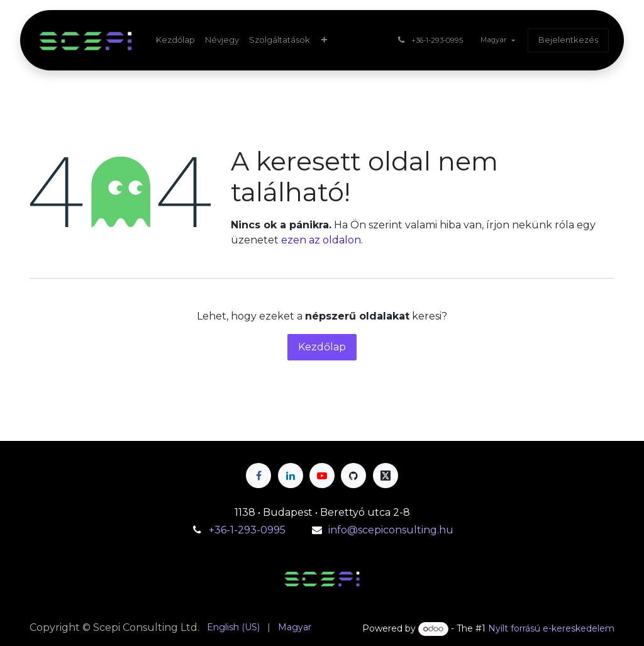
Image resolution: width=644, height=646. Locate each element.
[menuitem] (175, 40)
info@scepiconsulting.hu (391, 530)
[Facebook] (258, 476)
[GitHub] (353, 476)
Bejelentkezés (568, 40)
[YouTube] (322, 476)
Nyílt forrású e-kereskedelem (551, 628)
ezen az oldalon (321, 240)
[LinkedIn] (291, 476)
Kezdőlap (322, 347)
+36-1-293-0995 (248, 530)
